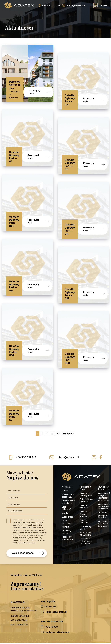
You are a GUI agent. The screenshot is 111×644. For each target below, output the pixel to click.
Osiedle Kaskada (84, 495)
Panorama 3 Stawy (85, 477)
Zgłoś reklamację (67, 510)
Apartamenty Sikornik (86, 516)
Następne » (69, 422)
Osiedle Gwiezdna (84, 510)
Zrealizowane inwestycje (68, 490)
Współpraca (68, 505)
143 (58, 422)
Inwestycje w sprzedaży (68, 484)
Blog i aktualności (67, 497)
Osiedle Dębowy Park (86, 483)
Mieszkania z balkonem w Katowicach (104, 495)
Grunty (65, 502)
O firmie (66, 479)
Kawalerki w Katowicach (103, 477)
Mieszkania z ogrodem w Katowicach (104, 512)
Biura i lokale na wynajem (86, 522)
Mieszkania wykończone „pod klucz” (86, 530)
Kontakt (65, 515)
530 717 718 (26, 446)
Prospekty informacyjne (68, 527)
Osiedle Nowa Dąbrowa (86, 489)
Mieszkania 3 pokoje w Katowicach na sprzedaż (104, 485)
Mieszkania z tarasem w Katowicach (104, 504)
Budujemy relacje (67, 520)
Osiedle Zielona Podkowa (84, 503)
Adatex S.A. (67, 475)
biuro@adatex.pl (68, 446)
